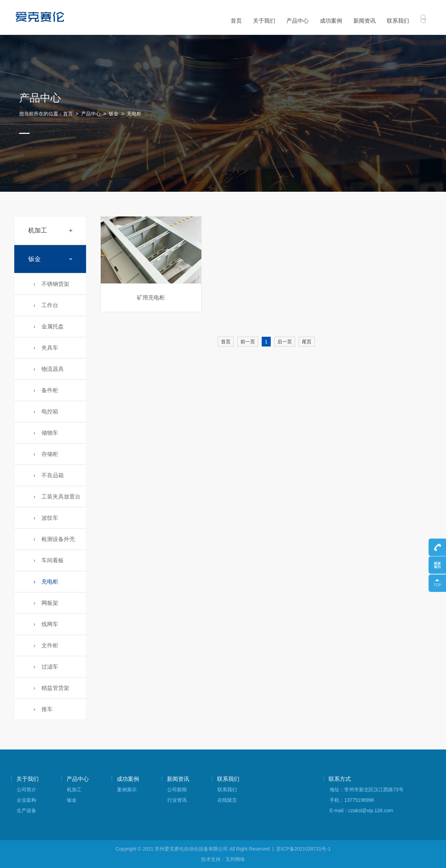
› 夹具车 (46, 348)
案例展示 (127, 790)
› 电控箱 (46, 412)
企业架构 (26, 800)
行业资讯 (177, 800)
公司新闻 (177, 790)
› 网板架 (46, 603)
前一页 (248, 342)
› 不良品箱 (49, 475)
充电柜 (134, 114)
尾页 (307, 342)
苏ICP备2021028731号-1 (303, 849)
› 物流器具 (49, 369)
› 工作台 (46, 305)
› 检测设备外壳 (54, 539)
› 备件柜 (46, 390)
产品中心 (298, 21)
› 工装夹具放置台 (57, 497)
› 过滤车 (46, 667)
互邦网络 (235, 859)
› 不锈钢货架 (51, 284)
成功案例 (331, 21)
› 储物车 (46, 433)
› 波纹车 (46, 518)
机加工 (38, 230)
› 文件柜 (46, 645)
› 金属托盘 (49, 326)
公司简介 (26, 790)
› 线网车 (46, 624)
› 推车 (43, 709)
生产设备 (26, 810)
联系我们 (398, 21)
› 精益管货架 (51, 688)
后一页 (285, 342)
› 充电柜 (46, 582)
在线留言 (227, 800)
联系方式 (340, 779)
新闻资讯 (364, 21)
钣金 (114, 114)
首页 (236, 21)
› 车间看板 (49, 560)
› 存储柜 (46, 454)
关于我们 (264, 21)
